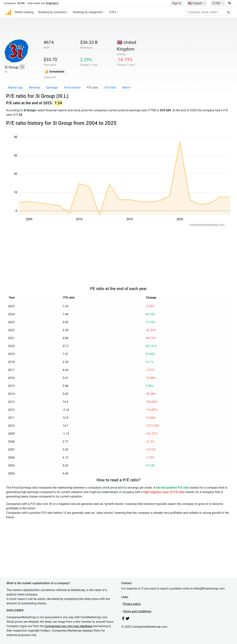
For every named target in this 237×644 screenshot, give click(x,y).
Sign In (177, 3)
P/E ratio (93, 88)
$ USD (217, 3)
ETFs (113, 12)
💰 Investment (55, 72)
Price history (72, 88)
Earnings (52, 88)
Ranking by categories (88, 12)
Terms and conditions (137, 611)
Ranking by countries (52, 12)
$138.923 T (52, 3)
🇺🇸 (196, 3)
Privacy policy (132, 604)
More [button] (126, 88)
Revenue (35, 88)
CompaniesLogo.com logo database (68, 626)
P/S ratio (110, 88)
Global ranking (24, 12)
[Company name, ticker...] (208, 12)
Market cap (15, 88)
